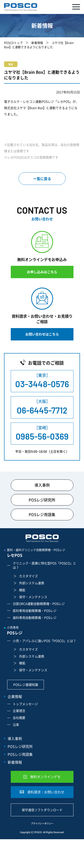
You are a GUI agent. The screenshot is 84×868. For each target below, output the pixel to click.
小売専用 (43, 631)
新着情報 (37, 43)
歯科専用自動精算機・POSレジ (35, 617)
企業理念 (19, 711)
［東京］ (42, 381)
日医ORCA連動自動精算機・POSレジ (39, 604)
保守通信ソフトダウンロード (42, 810)
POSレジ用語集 (42, 514)
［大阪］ (42, 407)
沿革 (16, 725)
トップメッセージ (25, 704)
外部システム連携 (32, 583)
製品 (11, 64)
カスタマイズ (28, 576)
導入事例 (42, 485)
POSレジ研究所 (42, 500)
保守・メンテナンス (33, 597)
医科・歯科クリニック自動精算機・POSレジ (43, 553)
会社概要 (19, 718)
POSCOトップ (13, 43)
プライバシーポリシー (42, 823)
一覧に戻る (42, 179)
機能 (22, 590)
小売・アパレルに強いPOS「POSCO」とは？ (44, 641)
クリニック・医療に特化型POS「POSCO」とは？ (44, 565)
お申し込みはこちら (42, 272)
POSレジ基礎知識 (26, 685)
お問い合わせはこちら (42, 334)
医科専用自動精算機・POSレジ (35, 611)
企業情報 (15, 696)
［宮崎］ (42, 433)
